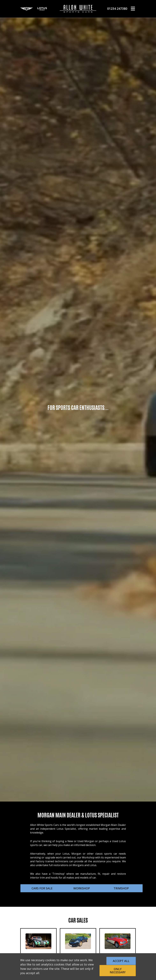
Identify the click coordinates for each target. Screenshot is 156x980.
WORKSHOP (82, 888)
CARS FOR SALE (42, 888)
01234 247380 (117, 9)
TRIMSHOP (121, 888)
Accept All (121, 961)
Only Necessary (118, 971)
